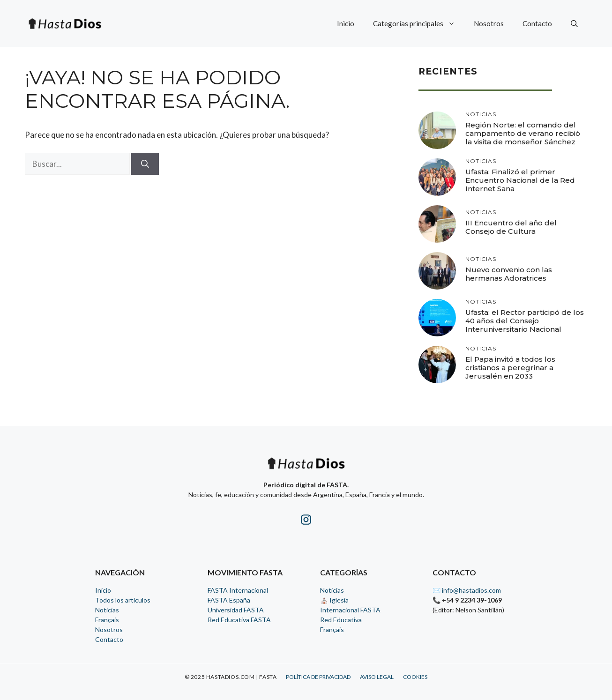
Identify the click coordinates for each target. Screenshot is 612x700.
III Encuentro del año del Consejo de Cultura (511, 227)
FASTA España (229, 600)
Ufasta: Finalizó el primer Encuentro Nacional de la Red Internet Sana (520, 180)
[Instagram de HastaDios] (306, 521)
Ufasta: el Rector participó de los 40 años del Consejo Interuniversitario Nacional (525, 321)
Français (107, 620)
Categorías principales (419, 23)
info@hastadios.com (471, 590)
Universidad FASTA (236, 610)
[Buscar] (145, 164)
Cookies (415, 677)
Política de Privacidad (318, 677)
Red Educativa (341, 620)
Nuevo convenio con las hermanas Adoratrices (509, 274)
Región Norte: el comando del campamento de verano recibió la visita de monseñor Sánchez (523, 133)
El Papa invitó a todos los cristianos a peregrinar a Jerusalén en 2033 (510, 368)
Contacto (537, 23)
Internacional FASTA (350, 610)
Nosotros (489, 23)
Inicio (346, 23)
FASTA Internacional (238, 590)
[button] (574, 23)
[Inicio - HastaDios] (306, 469)
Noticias (107, 610)
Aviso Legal (377, 677)
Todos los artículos (123, 600)
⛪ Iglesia (334, 600)
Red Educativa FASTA (239, 620)
